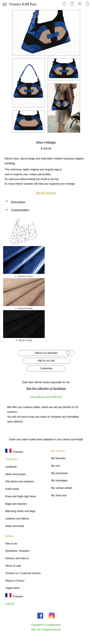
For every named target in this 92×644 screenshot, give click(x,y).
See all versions (46, 193)
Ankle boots (12, 489)
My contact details (62, 488)
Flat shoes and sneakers (20, 481)
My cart (56, 466)
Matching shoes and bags (20, 511)
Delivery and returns (17, 558)
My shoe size (59, 495)
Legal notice (12, 588)
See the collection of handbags (46, 388)
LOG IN (10, 604)
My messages (59, 480)
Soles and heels (15, 526)
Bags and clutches (16, 504)
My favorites (58, 458)
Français (14, 452)
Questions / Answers (17, 551)
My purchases (60, 473)
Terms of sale (13, 566)
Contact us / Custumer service (23, 573)
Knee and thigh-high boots (21, 496)
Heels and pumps (16, 474)
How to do (11, 544)
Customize (46, 368)
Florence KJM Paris (23, 4)
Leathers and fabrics (17, 519)
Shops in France (15, 581)
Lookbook (11, 467)
